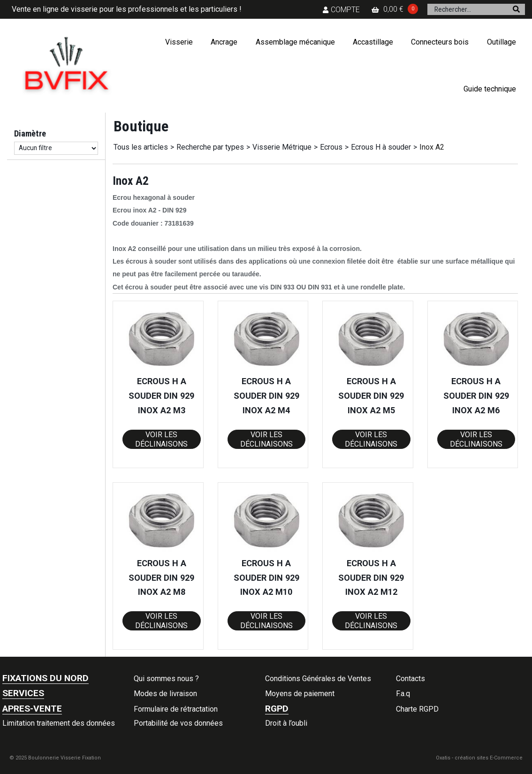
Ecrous (331, 147)
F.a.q (403, 694)
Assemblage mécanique (295, 42)
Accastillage (373, 42)
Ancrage (224, 42)
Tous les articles (141, 147)
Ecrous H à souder (381, 147)
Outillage (502, 42)
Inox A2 (432, 147)
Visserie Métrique (282, 147)
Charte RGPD (417, 709)
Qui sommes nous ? (166, 679)
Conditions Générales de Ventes (318, 679)
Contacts (410, 679)
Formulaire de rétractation (176, 709)
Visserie (179, 42)
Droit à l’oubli (286, 723)
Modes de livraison (165, 694)
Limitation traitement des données (59, 723)
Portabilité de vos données (178, 723)
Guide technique (490, 89)
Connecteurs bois (440, 42)
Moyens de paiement (300, 694)
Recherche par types (210, 147)
